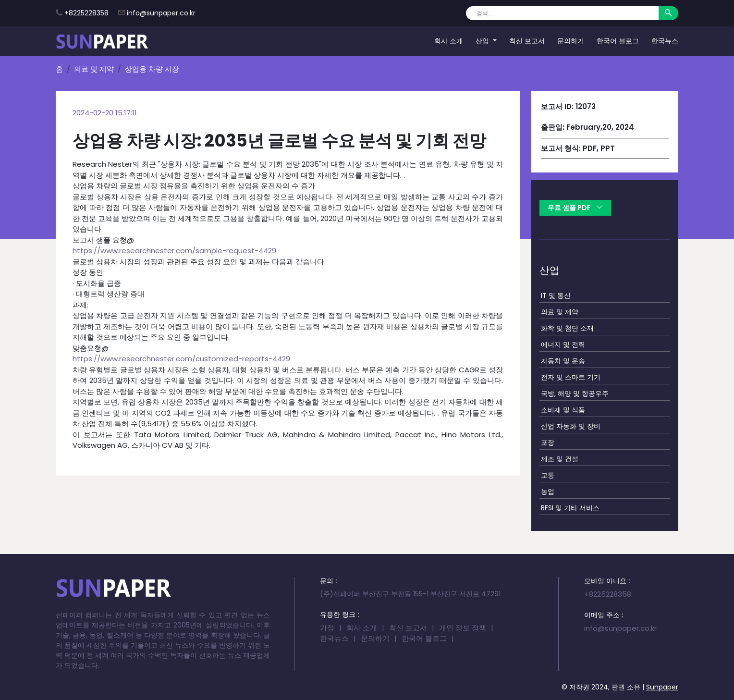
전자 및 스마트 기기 (571, 377)
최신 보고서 (527, 41)
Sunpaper (662, 687)
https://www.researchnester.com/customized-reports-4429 (181, 359)
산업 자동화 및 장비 (571, 426)
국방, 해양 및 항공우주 (575, 393)
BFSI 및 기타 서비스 (570, 508)
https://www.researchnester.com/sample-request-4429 (174, 251)
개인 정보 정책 (463, 628)
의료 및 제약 (94, 69)
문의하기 (571, 41)
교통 (548, 475)
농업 (548, 491)
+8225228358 (86, 13)
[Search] (562, 13)
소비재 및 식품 (563, 410)
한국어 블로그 (618, 41)
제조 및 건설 (560, 459)
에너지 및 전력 (563, 344)
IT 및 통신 (556, 295)
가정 (327, 628)
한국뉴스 (665, 41)
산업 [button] (483, 41)
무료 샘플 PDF (575, 208)
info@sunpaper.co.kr (161, 13)
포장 (548, 442)
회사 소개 (449, 41)
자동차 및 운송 (563, 361)
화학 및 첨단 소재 (567, 328)
